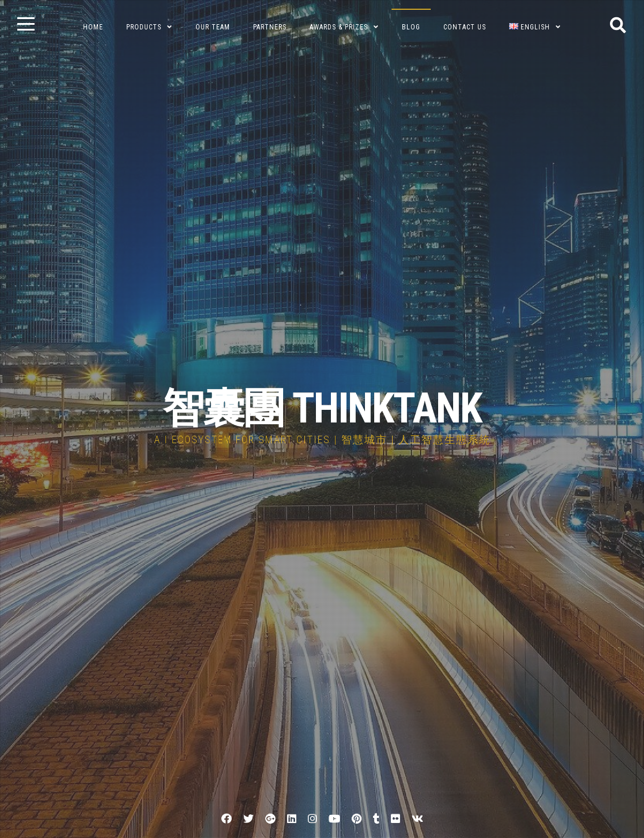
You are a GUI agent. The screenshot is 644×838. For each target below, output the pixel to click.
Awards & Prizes (339, 27)
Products (144, 27)
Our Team (213, 27)
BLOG (411, 27)
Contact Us (465, 27)
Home (93, 27)
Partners (270, 27)
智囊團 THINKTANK (322, 408)
